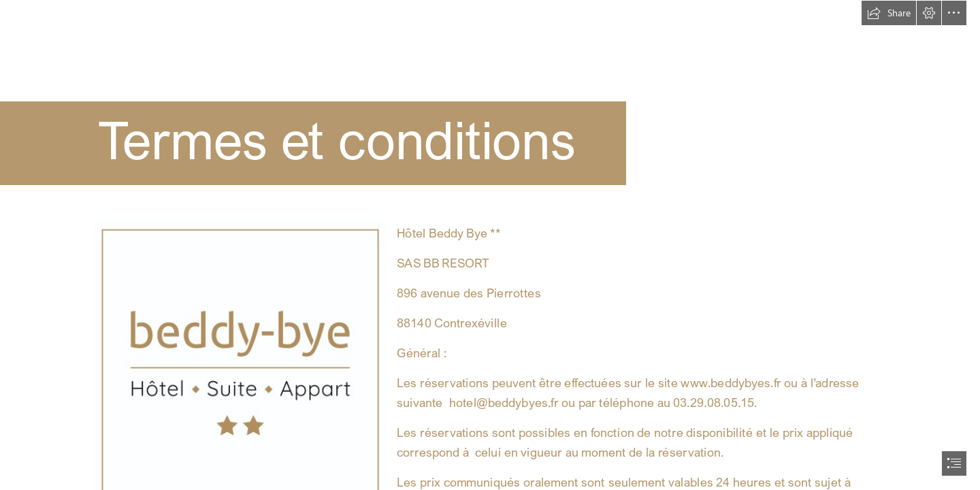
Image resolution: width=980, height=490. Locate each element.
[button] (889, 13)
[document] (490, 245)
